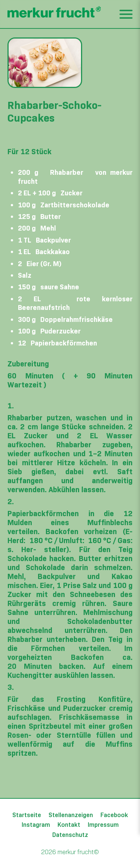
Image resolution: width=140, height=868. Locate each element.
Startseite (27, 815)
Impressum (103, 825)
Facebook (114, 815)
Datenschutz (70, 835)
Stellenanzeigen (71, 815)
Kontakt (69, 825)
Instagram (36, 825)
